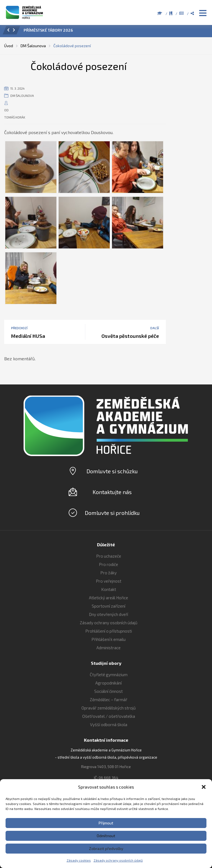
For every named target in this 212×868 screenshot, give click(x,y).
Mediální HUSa (28, 336)
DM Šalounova (22, 96)
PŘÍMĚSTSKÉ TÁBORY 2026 (48, 30)
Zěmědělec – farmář (109, 700)
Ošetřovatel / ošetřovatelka (109, 716)
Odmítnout (106, 836)
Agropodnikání (109, 683)
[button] (204, 787)
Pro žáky (109, 573)
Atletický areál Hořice (109, 598)
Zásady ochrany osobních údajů (118, 860)
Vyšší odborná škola (109, 724)
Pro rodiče (109, 564)
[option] (114, 32)
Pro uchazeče (109, 556)
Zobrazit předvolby (106, 848)
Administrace (109, 648)
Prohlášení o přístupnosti (109, 631)
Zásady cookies (79, 860)
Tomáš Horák (15, 117)
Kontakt (109, 589)
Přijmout (106, 823)
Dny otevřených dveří (109, 614)
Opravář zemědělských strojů (109, 708)
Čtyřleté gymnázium (109, 675)
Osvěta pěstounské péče (130, 336)
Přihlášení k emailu (109, 639)
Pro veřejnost (109, 581)
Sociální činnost (109, 691)
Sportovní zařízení (109, 606)
